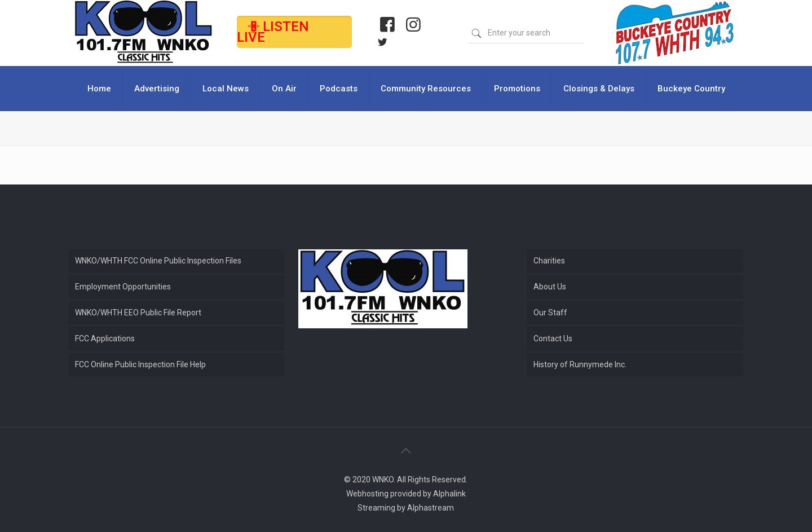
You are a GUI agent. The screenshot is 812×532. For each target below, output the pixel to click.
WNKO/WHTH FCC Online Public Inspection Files (158, 261)
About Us (550, 287)
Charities (549, 261)
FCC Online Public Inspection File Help (140, 364)
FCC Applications (105, 338)
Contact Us (553, 338)
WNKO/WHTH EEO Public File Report (138, 313)
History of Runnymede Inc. (580, 364)
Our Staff (550, 313)
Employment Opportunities (123, 287)
